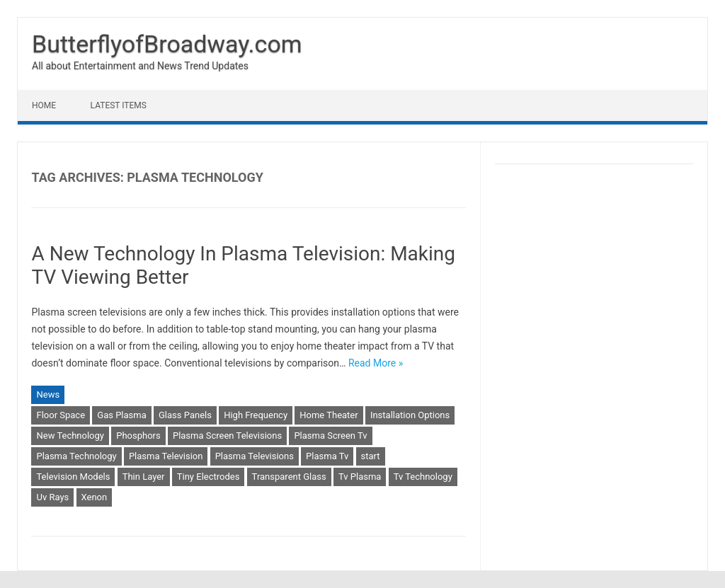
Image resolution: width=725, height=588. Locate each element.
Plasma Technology (76, 456)
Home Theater (329, 415)
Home (44, 105)
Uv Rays (52, 497)
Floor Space (61, 415)
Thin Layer (144, 477)
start (371, 456)
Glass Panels (185, 415)
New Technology (70, 436)
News (48, 394)
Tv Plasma (360, 477)
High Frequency (256, 415)
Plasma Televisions (255, 456)
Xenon (95, 497)
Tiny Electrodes (209, 477)
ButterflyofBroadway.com (167, 44)
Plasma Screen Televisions (227, 436)
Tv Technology (423, 477)
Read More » (376, 363)
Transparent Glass (289, 477)
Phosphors (138, 436)
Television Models (73, 477)
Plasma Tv (327, 456)
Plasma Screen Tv (330, 436)
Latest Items (119, 105)
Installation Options (410, 415)
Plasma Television (166, 456)
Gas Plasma (121, 415)
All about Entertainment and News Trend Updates (140, 66)
